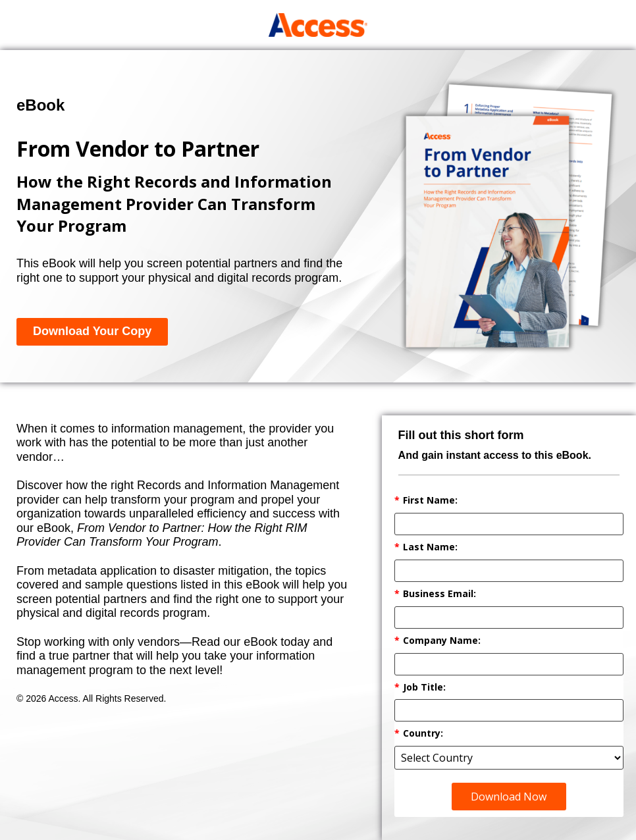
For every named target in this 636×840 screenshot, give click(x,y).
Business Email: (435, 594)
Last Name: (426, 547)
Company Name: (437, 641)
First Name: (426, 501)
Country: (419, 734)
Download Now (509, 797)
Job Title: (420, 688)
